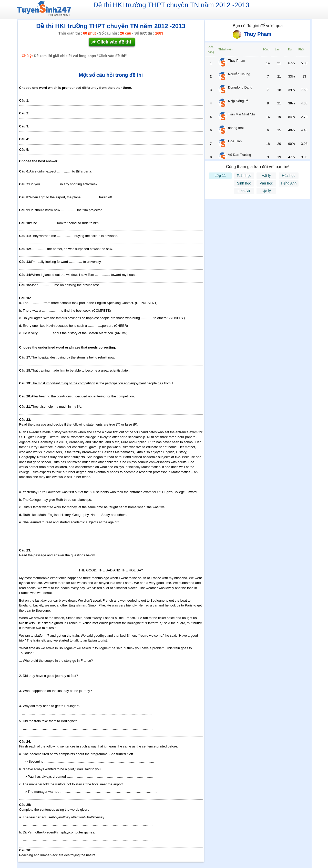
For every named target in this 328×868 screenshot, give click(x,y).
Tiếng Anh (289, 183)
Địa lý (266, 191)
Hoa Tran (235, 141)
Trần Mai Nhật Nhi (242, 114)
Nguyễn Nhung (239, 74)
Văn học (266, 183)
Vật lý (266, 176)
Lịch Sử (244, 191)
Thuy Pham (237, 61)
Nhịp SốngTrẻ (238, 101)
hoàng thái (236, 128)
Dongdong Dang (240, 87)
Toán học (244, 176)
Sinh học (244, 183)
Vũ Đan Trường (240, 155)
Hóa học (289, 176)
